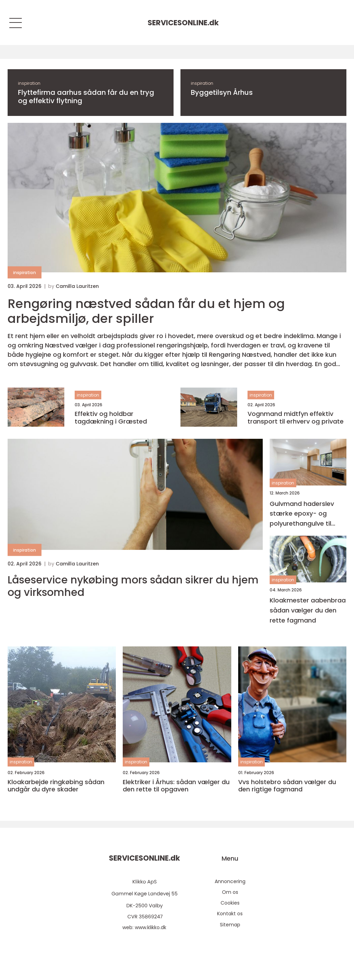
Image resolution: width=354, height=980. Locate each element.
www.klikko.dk (151, 927)
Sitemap (230, 925)
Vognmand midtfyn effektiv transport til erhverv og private (296, 418)
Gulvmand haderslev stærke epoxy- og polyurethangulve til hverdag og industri (302, 514)
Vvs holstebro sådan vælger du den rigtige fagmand (287, 786)
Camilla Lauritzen (77, 286)
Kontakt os (230, 914)
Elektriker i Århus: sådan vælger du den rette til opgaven (176, 786)
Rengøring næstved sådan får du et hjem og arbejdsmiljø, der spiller (146, 311)
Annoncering (230, 881)
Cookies (230, 903)
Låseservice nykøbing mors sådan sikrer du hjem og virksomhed (133, 586)
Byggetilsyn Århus (222, 92)
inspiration (29, 83)
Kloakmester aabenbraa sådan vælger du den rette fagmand (308, 610)
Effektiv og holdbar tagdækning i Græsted (111, 418)
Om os (230, 892)
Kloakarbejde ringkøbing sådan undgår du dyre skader (56, 786)
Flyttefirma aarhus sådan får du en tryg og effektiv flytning (86, 97)
